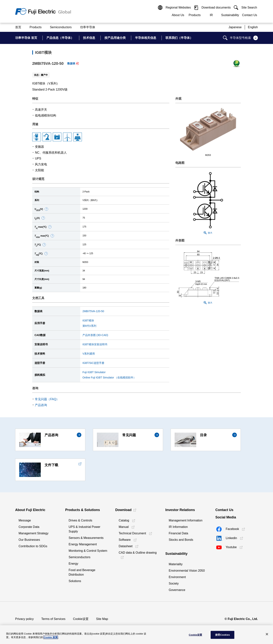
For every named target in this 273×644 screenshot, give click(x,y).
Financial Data (178, 533)
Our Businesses (29, 540)
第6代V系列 (89, 326)
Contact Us (250, 15)
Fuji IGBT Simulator (94, 372)
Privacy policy (24, 619)
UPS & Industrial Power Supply (84, 529)
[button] (46, 209)
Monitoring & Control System (88, 551)
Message (25, 520)
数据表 (71, 63)
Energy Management (83, 544)
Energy (73, 564)
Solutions (75, 581)
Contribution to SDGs (33, 546)
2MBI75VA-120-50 (93, 311)
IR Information (178, 527)
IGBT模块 (88, 320)
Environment (177, 577)
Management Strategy (33, 533)
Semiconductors (80, 557)
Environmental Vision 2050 (187, 571)
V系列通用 (89, 354)
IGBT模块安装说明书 (95, 344)
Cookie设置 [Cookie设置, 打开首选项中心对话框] (195, 635)
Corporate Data (29, 527)
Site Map (102, 619)
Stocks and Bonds (181, 540)
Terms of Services (53, 619)
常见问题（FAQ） (47, 399)
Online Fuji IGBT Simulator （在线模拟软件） (109, 377)
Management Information (186, 520)
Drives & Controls (80, 520)
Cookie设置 (81, 619)
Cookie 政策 (51, 637)
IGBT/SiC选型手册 (93, 363)
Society (174, 583)
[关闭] (267, 634)
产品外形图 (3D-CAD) (95, 335)
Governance (177, 590)
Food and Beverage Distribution (82, 572)
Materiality (176, 564)
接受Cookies (223, 635)
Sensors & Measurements (86, 538)
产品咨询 (41, 405)
